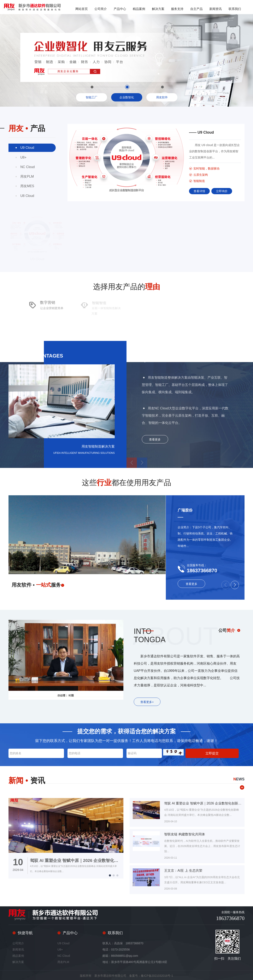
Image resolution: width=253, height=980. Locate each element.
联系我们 (235, 9)
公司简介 (101, 9)
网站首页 (82, 9)
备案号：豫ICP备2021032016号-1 (151, 975)
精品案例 (139, 9)
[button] (235, 585)
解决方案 (158, 9)
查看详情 (199, 191)
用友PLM (63, 962)
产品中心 (120, 9)
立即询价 (222, 191)
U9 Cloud (63, 943)
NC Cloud (64, 956)
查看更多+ (147, 702)
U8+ (60, 949)
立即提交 (212, 753)
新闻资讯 (216, 9)
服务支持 (177, 9)
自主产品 (196, 9)
